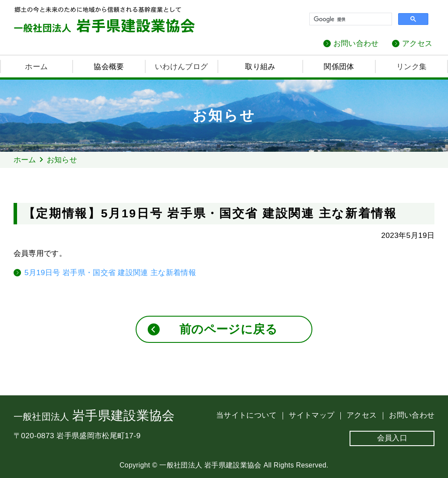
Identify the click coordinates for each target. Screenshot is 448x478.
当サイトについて (248, 415)
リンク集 (411, 66)
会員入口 (392, 438)
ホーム (36, 66)
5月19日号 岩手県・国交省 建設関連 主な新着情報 (110, 272)
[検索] (350, 19)
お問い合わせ (356, 43)
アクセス (417, 43)
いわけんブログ (181, 66)
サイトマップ (313, 415)
